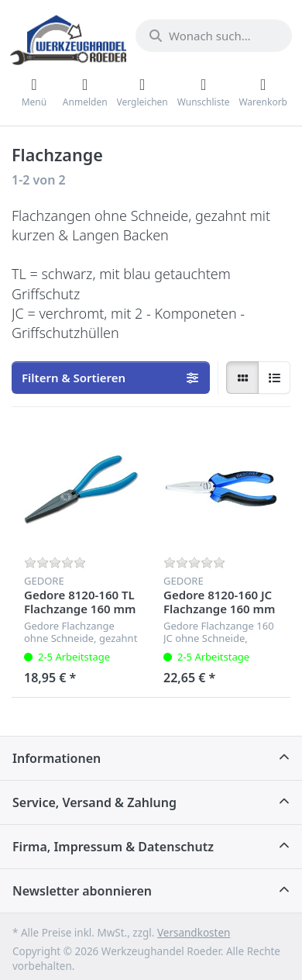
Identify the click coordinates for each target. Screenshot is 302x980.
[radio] (242, 378)
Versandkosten (194, 933)
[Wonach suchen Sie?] (214, 36)
